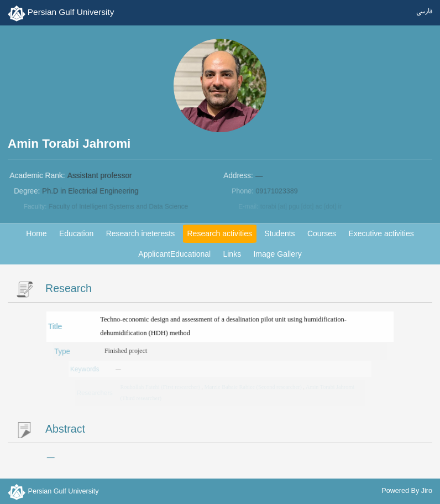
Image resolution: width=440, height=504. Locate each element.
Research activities (219, 233)
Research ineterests (141, 233)
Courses (322, 233)
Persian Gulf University (71, 12)
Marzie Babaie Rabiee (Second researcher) (253, 387)
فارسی (424, 12)
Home (36, 233)
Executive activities (381, 233)
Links (232, 254)
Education (76, 233)
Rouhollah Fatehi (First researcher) (162, 387)
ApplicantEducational (174, 254)
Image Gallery (277, 254)
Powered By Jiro (407, 491)
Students (279, 233)
